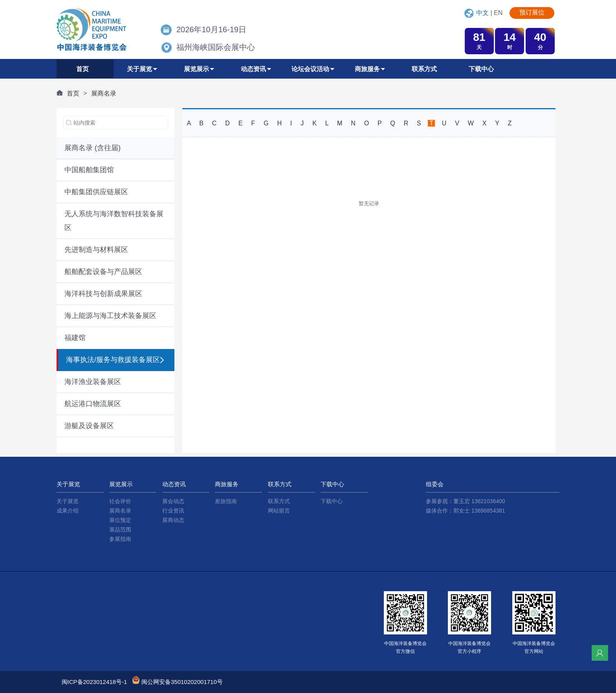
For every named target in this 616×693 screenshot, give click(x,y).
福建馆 (75, 338)
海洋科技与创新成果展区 (103, 294)
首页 (73, 93)
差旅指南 (226, 501)
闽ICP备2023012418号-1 (94, 682)
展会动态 (173, 501)
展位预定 (120, 520)
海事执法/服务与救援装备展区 (113, 360)
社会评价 (120, 501)
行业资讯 (173, 511)
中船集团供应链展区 (96, 192)
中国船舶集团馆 (89, 170)
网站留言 (279, 511)
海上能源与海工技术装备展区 (110, 316)
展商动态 (173, 520)
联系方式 (279, 501)
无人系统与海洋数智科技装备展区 (114, 221)
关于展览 (68, 501)
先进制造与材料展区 (96, 250)
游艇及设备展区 (89, 426)
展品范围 (120, 529)
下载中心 (332, 501)
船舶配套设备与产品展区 (103, 272)
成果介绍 (68, 511)
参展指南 (120, 539)
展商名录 (104, 93)
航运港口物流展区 (93, 404)
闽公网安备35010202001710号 (182, 682)
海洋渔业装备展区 (93, 382)
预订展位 (532, 12)
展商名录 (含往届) (93, 148)
